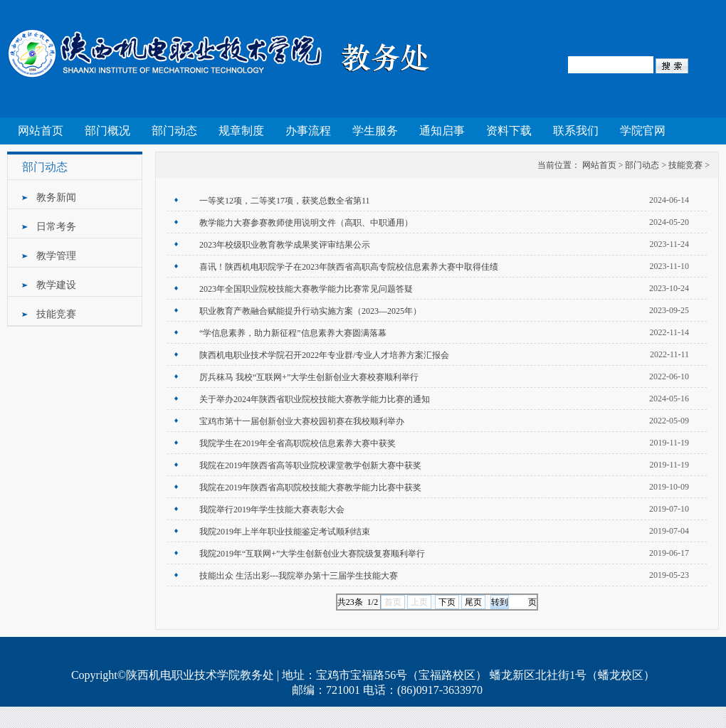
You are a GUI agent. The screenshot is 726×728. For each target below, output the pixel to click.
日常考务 (56, 227)
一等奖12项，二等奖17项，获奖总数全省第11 (285, 201)
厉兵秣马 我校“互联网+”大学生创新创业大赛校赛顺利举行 (309, 377)
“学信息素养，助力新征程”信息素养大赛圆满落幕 (293, 333)
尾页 (473, 602)
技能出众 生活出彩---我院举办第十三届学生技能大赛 (299, 576)
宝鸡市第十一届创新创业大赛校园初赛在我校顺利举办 (302, 421)
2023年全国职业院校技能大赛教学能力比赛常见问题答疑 (306, 289)
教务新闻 (56, 197)
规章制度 (241, 131)
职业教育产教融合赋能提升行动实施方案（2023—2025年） (310, 311)
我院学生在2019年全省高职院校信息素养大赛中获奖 (298, 443)
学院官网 (643, 131)
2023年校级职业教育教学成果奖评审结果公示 (285, 245)
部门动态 (174, 131)
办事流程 (308, 131)
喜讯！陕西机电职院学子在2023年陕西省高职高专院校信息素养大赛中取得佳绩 (349, 267)
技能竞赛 (56, 314)
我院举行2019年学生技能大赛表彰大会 (272, 510)
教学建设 (56, 285)
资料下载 (509, 131)
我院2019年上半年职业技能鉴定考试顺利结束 (285, 532)
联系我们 (576, 131)
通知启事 (442, 131)
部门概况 (107, 131)
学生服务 (375, 131)
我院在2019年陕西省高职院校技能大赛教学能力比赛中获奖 (310, 487)
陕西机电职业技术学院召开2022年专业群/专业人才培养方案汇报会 (324, 355)
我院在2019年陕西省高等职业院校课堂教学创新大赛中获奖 (310, 465)
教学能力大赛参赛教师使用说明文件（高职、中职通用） (306, 223)
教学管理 (56, 256)
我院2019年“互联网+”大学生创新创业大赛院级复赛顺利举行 (312, 554)
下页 (447, 602)
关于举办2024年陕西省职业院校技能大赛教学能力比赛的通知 (315, 399)
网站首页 (41, 131)
